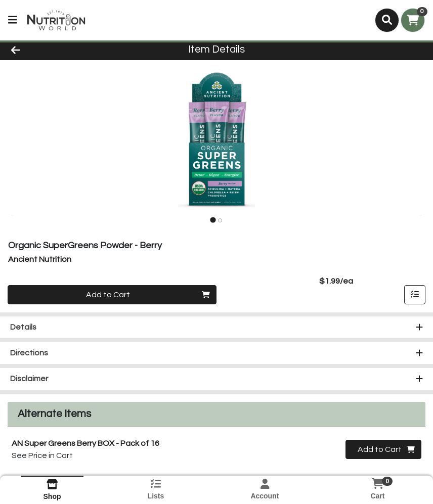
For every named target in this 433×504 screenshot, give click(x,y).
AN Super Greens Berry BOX (85, 443)
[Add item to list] (415, 295)
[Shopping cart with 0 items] (413, 20)
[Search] (387, 20)
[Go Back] (60, 50)
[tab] (213, 220)
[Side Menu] (13, 20)
